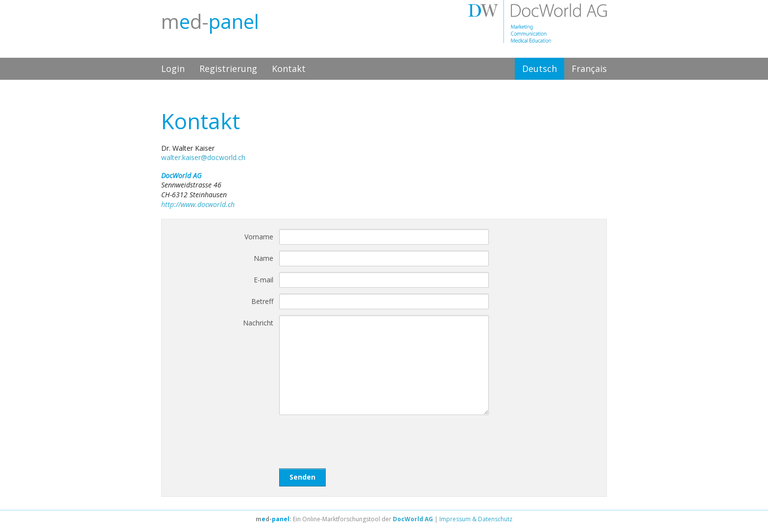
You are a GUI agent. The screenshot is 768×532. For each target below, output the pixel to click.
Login (173, 69)
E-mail (264, 280)
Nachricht (258, 323)
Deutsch (540, 69)
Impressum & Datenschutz (476, 519)
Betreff (262, 301)
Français (589, 69)
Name (264, 258)
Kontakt (289, 69)
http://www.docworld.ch (198, 204)
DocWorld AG (413, 519)
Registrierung (228, 69)
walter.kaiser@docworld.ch (203, 157)
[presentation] (354, 440)
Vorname (259, 237)
